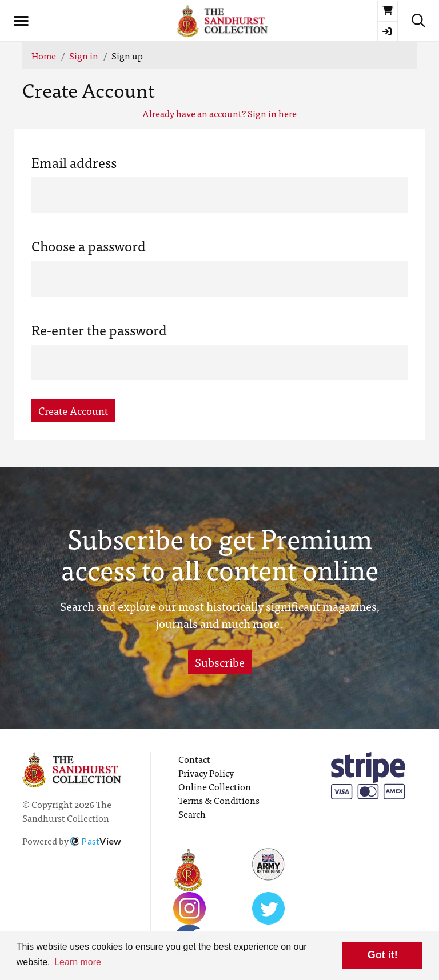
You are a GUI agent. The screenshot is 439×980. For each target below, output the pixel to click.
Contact (194, 759)
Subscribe (220, 662)
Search (192, 814)
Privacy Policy (206, 773)
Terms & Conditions (219, 800)
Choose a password (89, 246)
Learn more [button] (78, 962)
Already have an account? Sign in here (219, 113)
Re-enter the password (99, 330)
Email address (74, 162)
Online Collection (215, 786)
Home (44, 55)
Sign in (84, 55)
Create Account (73, 411)
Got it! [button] (383, 955)
